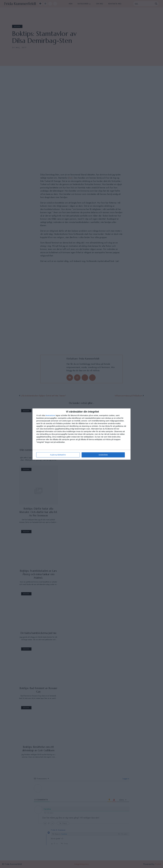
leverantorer (50, 415)
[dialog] (81, 434)
